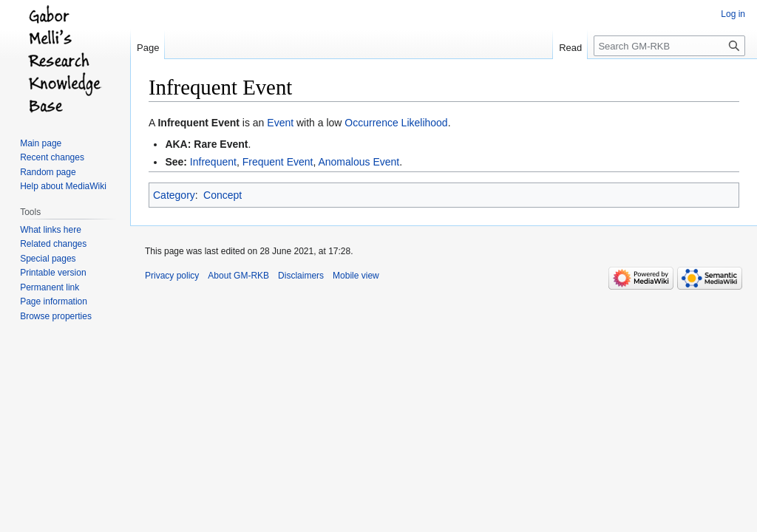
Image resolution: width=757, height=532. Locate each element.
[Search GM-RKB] (669, 46)
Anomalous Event (359, 162)
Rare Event (221, 144)
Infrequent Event (198, 123)
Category (174, 195)
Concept (223, 195)
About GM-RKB (238, 276)
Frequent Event (278, 162)
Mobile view (356, 276)
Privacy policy (172, 276)
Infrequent (213, 162)
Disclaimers (301, 276)
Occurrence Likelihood (396, 123)
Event (280, 123)
